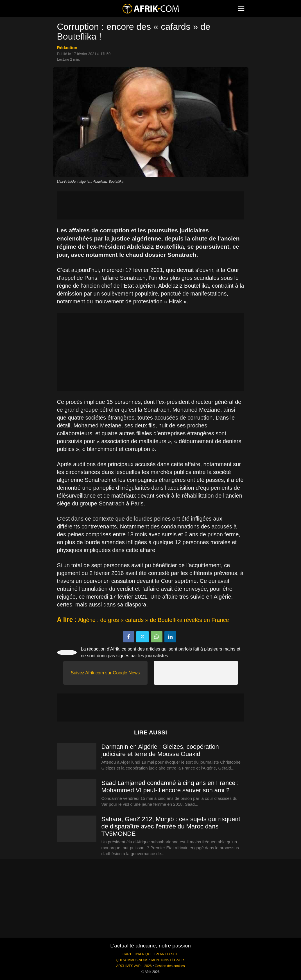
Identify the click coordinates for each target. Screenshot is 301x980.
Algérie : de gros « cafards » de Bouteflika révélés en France (154, 620)
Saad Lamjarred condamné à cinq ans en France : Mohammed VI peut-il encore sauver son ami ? (170, 786)
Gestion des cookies (170, 966)
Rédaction (67, 48)
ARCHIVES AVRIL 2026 (134, 966)
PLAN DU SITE (167, 954)
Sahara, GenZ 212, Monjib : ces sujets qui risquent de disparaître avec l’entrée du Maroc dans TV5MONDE (171, 826)
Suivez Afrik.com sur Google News (105, 673)
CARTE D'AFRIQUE (138, 954)
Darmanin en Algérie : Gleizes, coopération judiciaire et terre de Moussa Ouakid (160, 750)
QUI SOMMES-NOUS (132, 960)
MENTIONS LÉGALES (168, 960)
